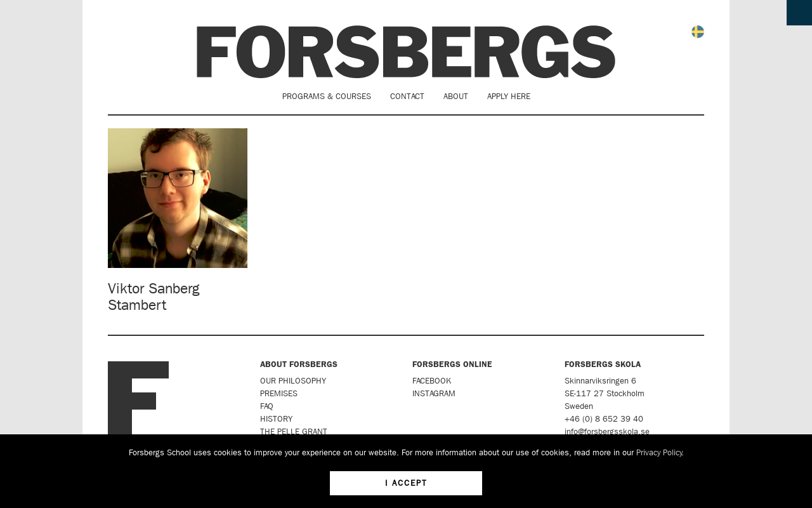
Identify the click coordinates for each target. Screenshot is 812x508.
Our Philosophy (293, 381)
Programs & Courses (327, 96)
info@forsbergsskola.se (607, 431)
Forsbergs (406, 52)
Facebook (432, 381)
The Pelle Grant (294, 431)
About (456, 96)
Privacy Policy (659, 452)
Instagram (434, 393)
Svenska (698, 32)
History (276, 419)
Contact (407, 96)
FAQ (267, 406)
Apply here (509, 96)
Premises (279, 393)
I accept (406, 483)
